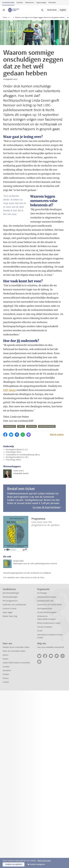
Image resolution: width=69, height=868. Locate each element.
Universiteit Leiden (8, 3)
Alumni (5, 655)
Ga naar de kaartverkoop (46, 507)
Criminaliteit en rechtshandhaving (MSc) (23, 455)
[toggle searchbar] (42, 10)
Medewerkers (30, 3)
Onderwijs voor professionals (14, 605)
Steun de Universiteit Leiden (14, 651)
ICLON (40, 631)
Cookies (6, 674)
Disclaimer (7, 670)
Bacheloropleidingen (11, 593)
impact (21, 426)
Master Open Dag (10, 616)
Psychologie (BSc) (14, 452)
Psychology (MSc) (13, 460)
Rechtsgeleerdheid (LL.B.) (17, 450)
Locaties (6, 667)
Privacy (6, 678)
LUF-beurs (9, 390)
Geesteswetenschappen (47, 597)
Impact (5, 659)
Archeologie (42, 593)
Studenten (20, 3)
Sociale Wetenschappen (47, 612)
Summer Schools (10, 609)
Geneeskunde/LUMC (45, 601)
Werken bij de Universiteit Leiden (16, 647)
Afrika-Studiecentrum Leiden (49, 623)
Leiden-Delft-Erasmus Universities (16, 663)
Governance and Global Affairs (50, 605)
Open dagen (8, 612)
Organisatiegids (41, 3)
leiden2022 (31, 426)
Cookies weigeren (37, 864)
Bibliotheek (52, 3)
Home (5, 17)
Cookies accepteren (14, 864)
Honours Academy (45, 627)
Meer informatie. (44, 861)
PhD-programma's (10, 601)
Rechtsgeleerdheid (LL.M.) (17, 457)
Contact (6, 682)
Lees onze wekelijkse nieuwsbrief (51, 647)
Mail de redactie (57, 435)
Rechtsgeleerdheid (45, 609)
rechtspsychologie (47, 426)
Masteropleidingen (10, 597)
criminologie (10, 426)
